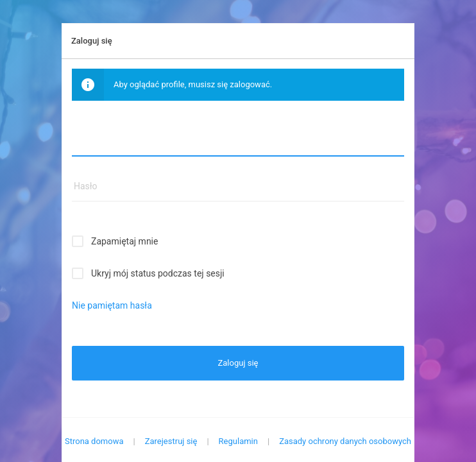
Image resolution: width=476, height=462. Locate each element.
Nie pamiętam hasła (112, 305)
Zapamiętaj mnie (124, 241)
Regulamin (238, 441)
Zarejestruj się (171, 441)
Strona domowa (94, 441)
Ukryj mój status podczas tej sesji (158, 273)
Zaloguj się (238, 363)
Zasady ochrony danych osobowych (345, 441)
